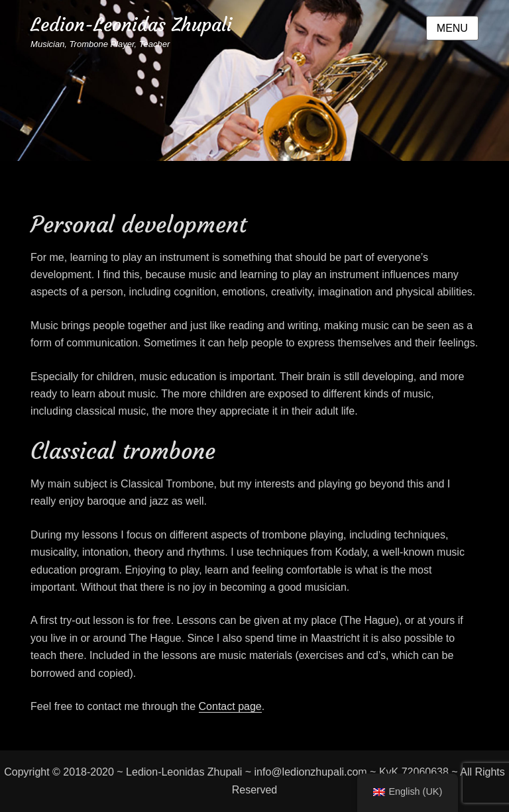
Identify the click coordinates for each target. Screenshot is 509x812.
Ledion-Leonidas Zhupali (131, 25)
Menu (452, 28)
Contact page (230, 706)
